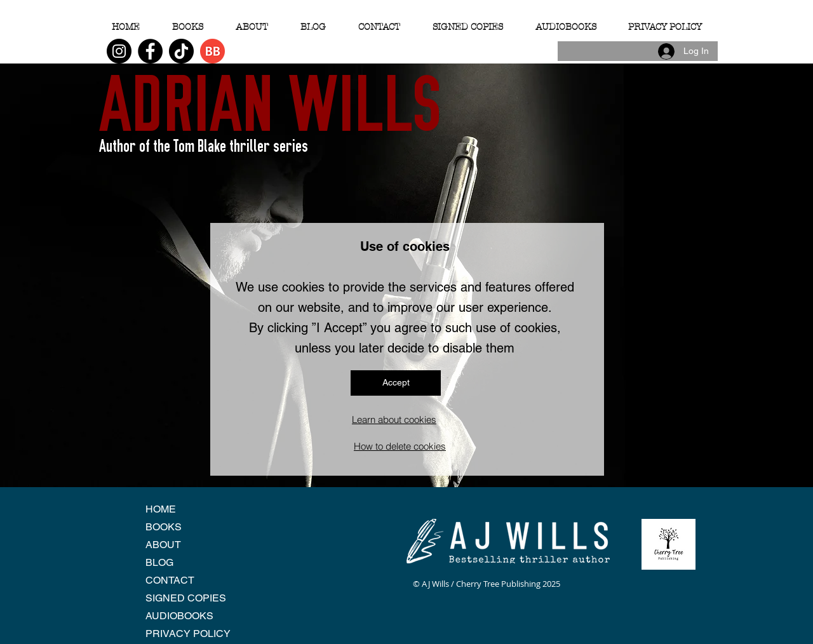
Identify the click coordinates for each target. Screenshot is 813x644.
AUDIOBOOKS (179, 616)
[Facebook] (150, 51)
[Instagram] (119, 51)
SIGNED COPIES (186, 598)
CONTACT (170, 580)
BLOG (159, 562)
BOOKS (164, 527)
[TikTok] (181, 51)
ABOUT (163, 545)
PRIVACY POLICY (188, 634)
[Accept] (396, 383)
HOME (161, 509)
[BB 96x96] (212, 51)
